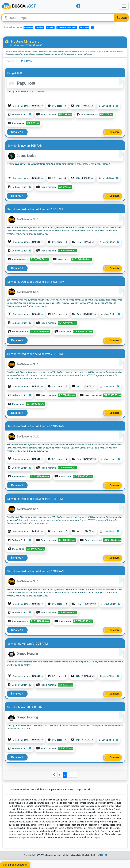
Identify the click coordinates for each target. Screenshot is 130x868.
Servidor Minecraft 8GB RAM (25, 707)
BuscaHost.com (54, 855)
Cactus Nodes (22, 156)
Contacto (92, 855)
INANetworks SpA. (24, 219)
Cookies (82, 855)
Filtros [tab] (26, 61)
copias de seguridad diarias (67, 27)
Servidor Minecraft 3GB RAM (25, 146)
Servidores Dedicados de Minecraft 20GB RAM (36, 426)
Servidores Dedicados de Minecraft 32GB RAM (36, 282)
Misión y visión (70, 855)
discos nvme (84, 27)
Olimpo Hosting (23, 654)
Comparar (115, 132)
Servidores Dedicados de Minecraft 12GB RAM (36, 571)
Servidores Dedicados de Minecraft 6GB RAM (35, 209)
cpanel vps (40, 27)
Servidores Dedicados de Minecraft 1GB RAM (35, 499)
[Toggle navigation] (124, 6)
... (92, 27)
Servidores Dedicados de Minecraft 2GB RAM (35, 354)
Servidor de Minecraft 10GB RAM (28, 644)
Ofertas (10, 61)
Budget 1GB (15, 73)
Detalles (17, 132)
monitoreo (50, 27)
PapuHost (22, 83)
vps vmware (28, 27)
